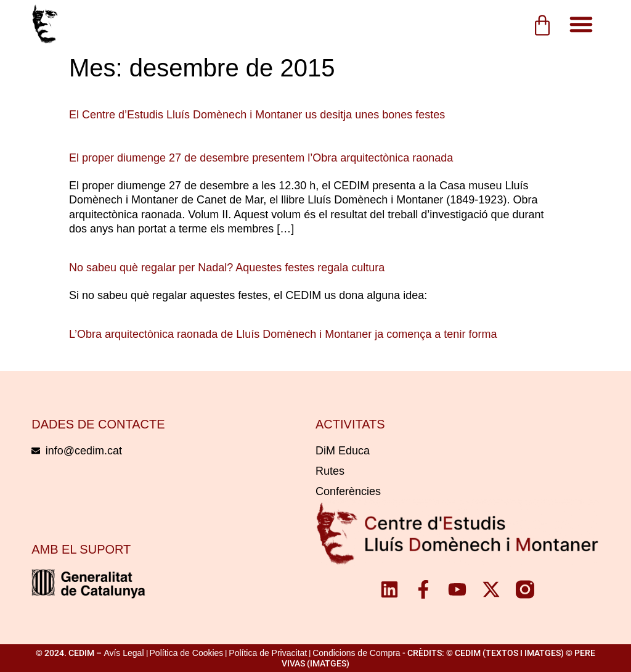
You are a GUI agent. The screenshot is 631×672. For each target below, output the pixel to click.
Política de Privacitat (268, 653)
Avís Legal (124, 653)
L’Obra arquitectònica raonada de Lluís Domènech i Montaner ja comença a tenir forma (283, 334)
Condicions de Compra (356, 653)
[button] (581, 24)
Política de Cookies (187, 653)
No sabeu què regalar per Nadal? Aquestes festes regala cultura (227, 268)
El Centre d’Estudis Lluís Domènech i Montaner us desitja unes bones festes (257, 115)
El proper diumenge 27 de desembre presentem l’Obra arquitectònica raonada (261, 158)
